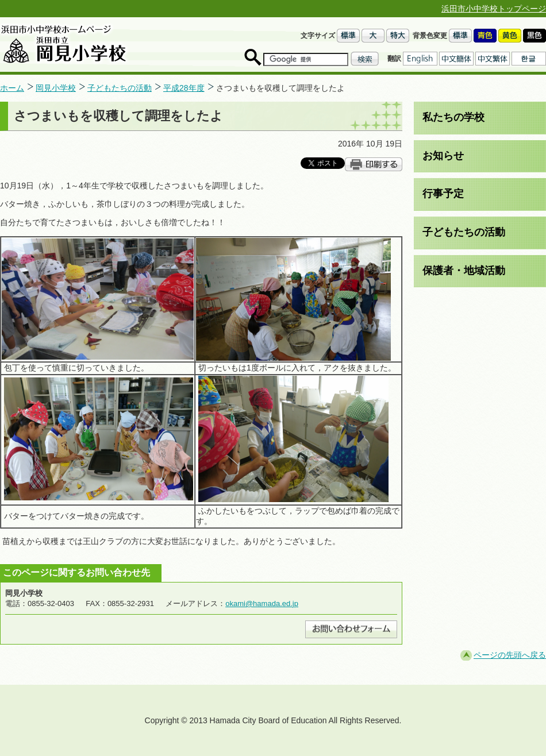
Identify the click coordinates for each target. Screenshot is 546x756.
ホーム (12, 88)
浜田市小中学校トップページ (494, 9)
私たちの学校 (453, 117)
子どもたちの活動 (120, 88)
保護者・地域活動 (464, 271)
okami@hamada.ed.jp (262, 603)
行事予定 (443, 194)
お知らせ (443, 156)
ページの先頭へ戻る (510, 655)
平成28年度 (184, 88)
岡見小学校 (56, 88)
